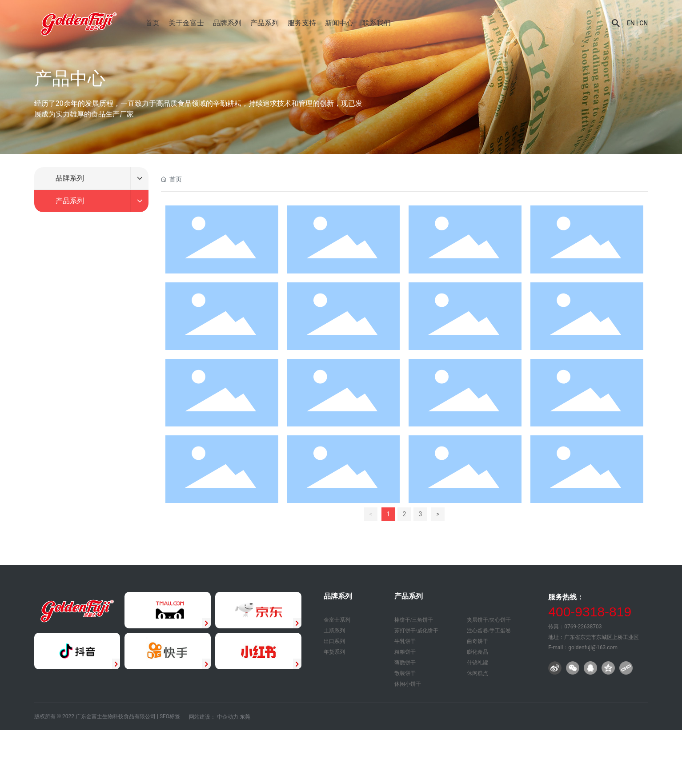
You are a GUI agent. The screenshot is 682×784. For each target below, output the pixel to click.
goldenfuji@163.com (593, 647)
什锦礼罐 (477, 663)
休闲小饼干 (408, 684)
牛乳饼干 (405, 641)
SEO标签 (170, 716)
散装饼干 (405, 673)
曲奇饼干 (477, 641)
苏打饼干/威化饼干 (416, 631)
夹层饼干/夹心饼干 (489, 620)
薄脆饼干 (405, 663)
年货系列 (334, 652)
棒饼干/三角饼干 (414, 620)
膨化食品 (477, 652)
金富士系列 (337, 620)
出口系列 (334, 641)
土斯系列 (334, 631)
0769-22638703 (583, 627)
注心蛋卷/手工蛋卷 (489, 631)
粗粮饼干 (405, 652)
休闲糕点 (477, 673)
